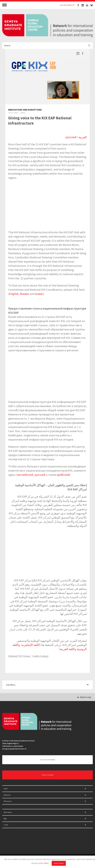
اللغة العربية (67, 649)
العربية (83, 137)
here (46, 863)
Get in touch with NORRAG (48, 760)
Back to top (84, 697)
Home (6, 789)
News (23, 113)
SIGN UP (71, 5)
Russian (24, 294)
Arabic (39, 294)
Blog (5, 819)
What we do (8, 812)
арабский (63, 475)
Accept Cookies (59, 863)
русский (71, 137)
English (14, 294)
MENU (5, 5)
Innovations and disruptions (25, 110)
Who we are (8, 801)
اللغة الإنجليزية (30, 645)
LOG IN (63, 5)
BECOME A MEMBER (48, 775)
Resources (7, 795)
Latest (6, 825)
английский (25, 475)
